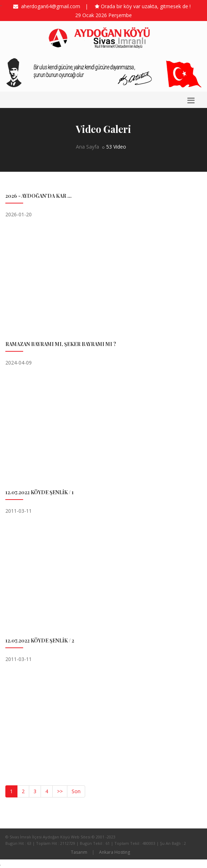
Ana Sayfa (87, 147)
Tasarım (79, 852)
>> (60, 791)
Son (76, 791)
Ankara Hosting (115, 852)
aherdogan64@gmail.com (49, 6)
